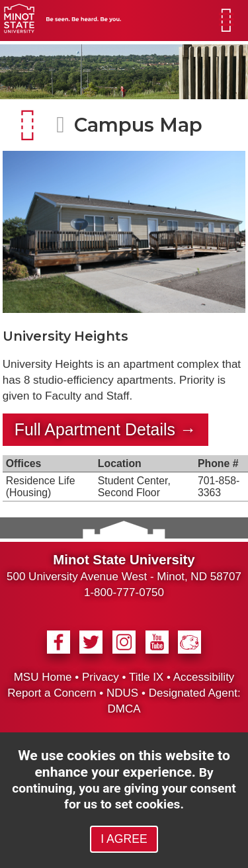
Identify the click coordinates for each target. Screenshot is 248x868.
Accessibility (204, 677)
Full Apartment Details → (105, 429)
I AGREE (124, 839)
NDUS (122, 693)
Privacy (101, 677)
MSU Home (43, 677)
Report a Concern (52, 693)
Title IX (146, 677)
